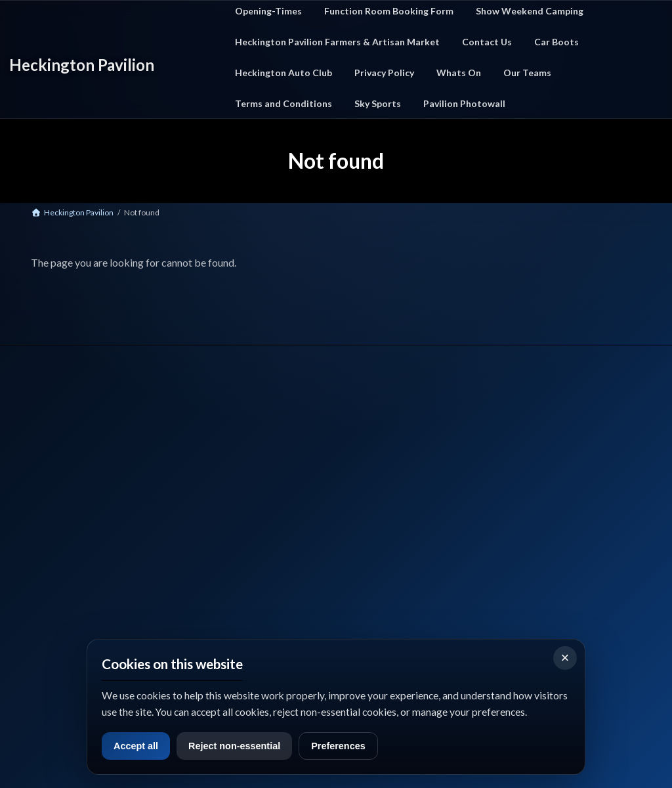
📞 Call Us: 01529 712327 (71, 545)
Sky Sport (398, 503)
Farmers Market (256, 503)
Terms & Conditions (417, 487)
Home (238, 454)
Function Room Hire (262, 520)
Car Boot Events (255, 487)
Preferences (347, 746)
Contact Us (401, 454)
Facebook (47, 598)
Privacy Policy (406, 471)
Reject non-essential (240, 746)
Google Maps (125, 598)
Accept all (137, 746)
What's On (246, 471)
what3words (53, 631)
